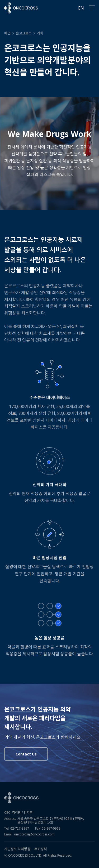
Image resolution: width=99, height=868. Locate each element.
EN (81, 8)
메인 (7, 33)
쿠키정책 (41, 849)
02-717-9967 (20, 828)
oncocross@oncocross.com (34, 834)
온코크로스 (24, 33)
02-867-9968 (51, 828)
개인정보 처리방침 (17, 849)
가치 (40, 33)
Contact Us (26, 754)
